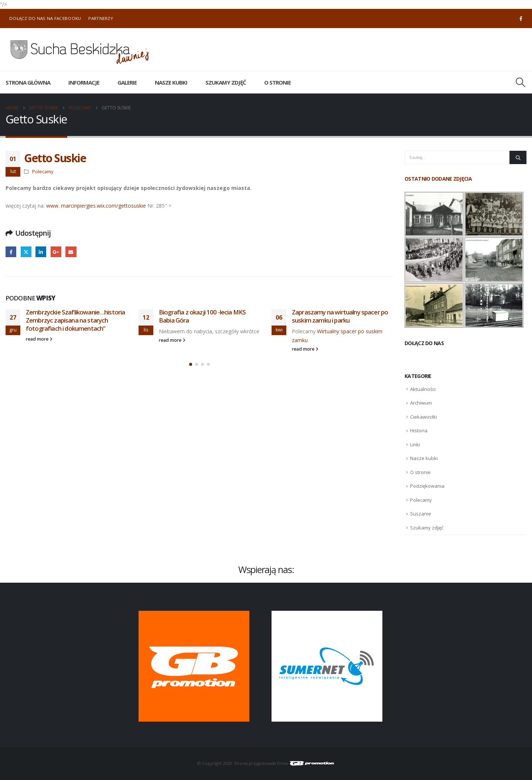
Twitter (26, 252)
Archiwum (421, 403)
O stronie (277, 82)
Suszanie (421, 514)
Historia (419, 430)
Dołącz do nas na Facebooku (45, 18)
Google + (56, 252)
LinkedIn (41, 252)
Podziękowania (427, 486)
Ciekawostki (424, 417)
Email (71, 252)
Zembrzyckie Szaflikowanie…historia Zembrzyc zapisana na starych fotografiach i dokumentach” (75, 320)
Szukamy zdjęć (226, 82)
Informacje (84, 82)
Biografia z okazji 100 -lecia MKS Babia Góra (202, 316)
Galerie (127, 82)
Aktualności (423, 389)
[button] (521, 82)
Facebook (11, 252)
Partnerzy (101, 18)
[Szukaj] (518, 157)
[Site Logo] (79, 50)
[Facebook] (521, 18)
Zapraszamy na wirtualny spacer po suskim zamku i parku (340, 316)
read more (39, 339)
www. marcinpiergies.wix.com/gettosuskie (96, 206)
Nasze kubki (171, 82)
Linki (415, 445)
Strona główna (28, 82)
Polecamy (43, 172)
